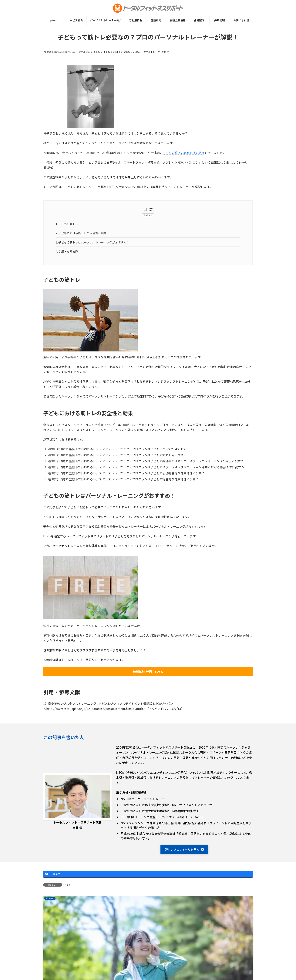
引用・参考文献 (68, 253)
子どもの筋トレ (68, 224)
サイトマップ (55, 965)
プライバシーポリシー (86, 965)
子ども (67, 887)
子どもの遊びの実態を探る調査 (183, 153)
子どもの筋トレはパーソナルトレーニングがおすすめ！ (95, 243)
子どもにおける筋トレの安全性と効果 (83, 234)
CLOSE (148, 215)
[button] (184, 851)
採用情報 (113, 965)
